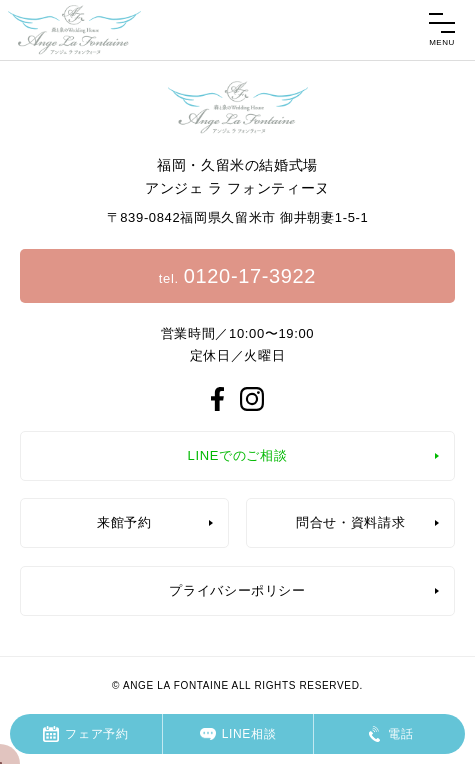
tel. (237, 276)
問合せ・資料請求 (350, 522)
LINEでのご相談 (238, 455)
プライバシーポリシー (237, 590)
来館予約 (124, 522)
